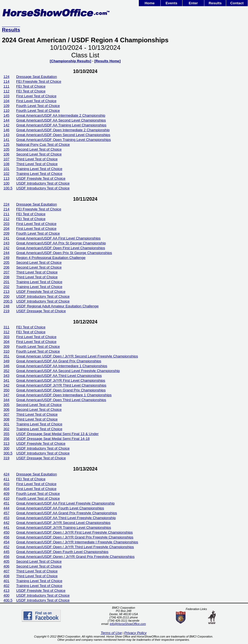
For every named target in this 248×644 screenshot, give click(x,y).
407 (6, 571)
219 (6, 311)
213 (6, 292)
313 (6, 443)
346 (6, 366)
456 (6, 537)
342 (6, 385)
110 (6, 111)
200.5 (8, 301)
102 (6, 174)
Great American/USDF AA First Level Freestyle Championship (65, 503)
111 (6, 86)
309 (6, 347)
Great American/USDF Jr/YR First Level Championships (61, 380)
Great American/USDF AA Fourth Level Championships (60, 508)
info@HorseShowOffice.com (128, 624)
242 (6, 248)
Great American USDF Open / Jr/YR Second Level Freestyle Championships (77, 356)
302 (6, 429)
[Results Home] (108, 61)
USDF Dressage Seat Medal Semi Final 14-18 (53, 439)
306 (6, 410)
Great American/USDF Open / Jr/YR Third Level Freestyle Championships (75, 547)
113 (6, 178)
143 (6, 135)
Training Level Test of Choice (39, 169)
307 (6, 414)
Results (215, 3)
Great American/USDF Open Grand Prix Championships (61, 390)
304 (6, 342)
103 (6, 96)
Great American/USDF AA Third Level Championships (59, 376)
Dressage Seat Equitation (37, 77)
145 (6, 115)
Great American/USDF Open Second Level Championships (63, 135)
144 (6, 120)
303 (6, 337)
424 (6, 474)
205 (6, 262)
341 (6, 380)
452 (6, 547)
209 (6, 233)
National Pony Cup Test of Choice (43, 145)
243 (6, 243)
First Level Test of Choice (36, 96)
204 (6, 229)
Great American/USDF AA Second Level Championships (61, 120)
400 (6, 595)
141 (6, 140)
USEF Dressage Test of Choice (41, 311)
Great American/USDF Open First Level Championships (61, 248)
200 (6, 296)
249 (6, 258)
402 (6, 586)
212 (6, 219)
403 (6, 484)
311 (6, 327)
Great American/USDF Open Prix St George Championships (64, 253)
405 (6, 561)
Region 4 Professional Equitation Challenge (51, 258)
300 (6, 448)
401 (6, 581)
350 (6, 390)
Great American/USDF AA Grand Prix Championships (59, 361)
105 (6, 149)
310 (6, 351)
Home (149, 3)
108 (6, 164)
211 (6, 214)
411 (6, 479)
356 (6, 439)
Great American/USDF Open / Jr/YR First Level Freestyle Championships (75, 532)
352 (6, 371)
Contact (237, 3)
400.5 (8, 600)
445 (6, 552)
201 (6, 282)
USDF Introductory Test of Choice (43, 183)
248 (6, 306)
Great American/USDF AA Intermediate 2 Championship (61, 115)
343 (6, 376)
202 (6, 287)
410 (6, 498)
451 (6, 503)
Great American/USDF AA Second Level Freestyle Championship (68, 371)
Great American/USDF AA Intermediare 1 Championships (62, 366)
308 (6, 419)
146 (6, 130)
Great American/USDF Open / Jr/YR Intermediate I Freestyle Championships (77, 542)
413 (6, 591)
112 (6, 91)
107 (6, 159)
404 (6, 489)
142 (6, 125)
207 (6, 272)
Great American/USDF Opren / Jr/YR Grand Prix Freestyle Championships (75, 557)
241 (6, 238)
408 (6, 576)
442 (6, 523)
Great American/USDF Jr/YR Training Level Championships (64, 528)
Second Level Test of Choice (39, 149)
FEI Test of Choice (31, 86)
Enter (193, 3)
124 (6, 77)
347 (6, 395)
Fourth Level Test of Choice (38, 106)
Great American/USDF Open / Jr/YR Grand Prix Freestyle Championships (75, 537)
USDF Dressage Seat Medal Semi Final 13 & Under (57, 434)
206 (6, 267)
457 (6, 513)
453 (6, 518)
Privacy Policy (135, 633)
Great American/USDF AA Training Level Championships (61, 125)
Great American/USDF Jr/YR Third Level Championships (61, 385)
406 (6, 566)
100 (6, 183)
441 (6, 528)
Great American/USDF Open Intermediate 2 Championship (63, 130)
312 (6, 332)
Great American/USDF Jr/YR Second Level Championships (63, 523)
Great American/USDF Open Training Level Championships (63, 140)
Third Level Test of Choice (37, 159)
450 (6, 532)
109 (6, 106)
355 (6, 434)
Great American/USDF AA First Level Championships (58, 238)
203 (6, 224)
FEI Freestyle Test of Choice (39, 81)
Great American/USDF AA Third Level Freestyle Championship (66, 518)
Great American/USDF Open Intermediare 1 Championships (64, 395)
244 (6, 253)
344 (6, 400)
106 (6, 154)
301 (6, 424)
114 (6, 81)
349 (6, 361)
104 (6, 101)
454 (6, 542)
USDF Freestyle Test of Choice (41, 178)
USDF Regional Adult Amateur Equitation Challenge (57, 306)
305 (6, 405)
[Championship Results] (70, 61)
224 (6, 204)
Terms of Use (111, 633)
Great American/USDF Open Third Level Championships (61, 400)
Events (171, 3)
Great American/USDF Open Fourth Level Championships (62, 552)
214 (6, 209)
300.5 (8, 453)
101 (6, 169)
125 (6, 145)
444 (6, 508)
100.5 (8, 188)
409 (6, 494)
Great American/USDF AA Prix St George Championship (61, 243)
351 (6, 356)
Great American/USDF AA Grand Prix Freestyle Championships (67, 513)
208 (6, 277)
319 (6, 458)
